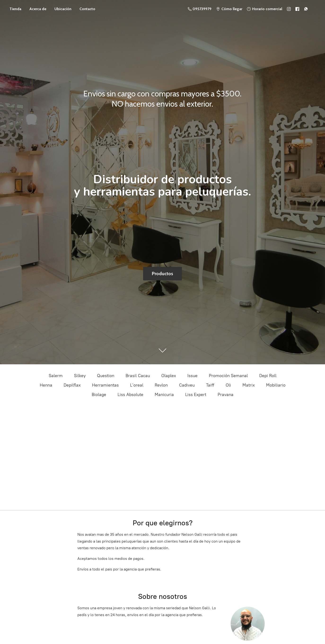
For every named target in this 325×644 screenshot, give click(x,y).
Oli (228, 385)
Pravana (226, 395)
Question (106, 376)
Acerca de (38, 9)
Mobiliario (276, 385)
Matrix (249, 385)
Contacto (87, 9)
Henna (46, 385)
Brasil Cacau (138, 376)
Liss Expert (196, 395)
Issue (192, 376)
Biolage (99, 395)
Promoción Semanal (228, 376)
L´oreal (137, 385)
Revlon (161, 385)
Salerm (56, 376)
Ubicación (63, 9)
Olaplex (169, 376)
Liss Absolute (130, 395)
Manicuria (164, 395)
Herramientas (105, 385)
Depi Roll (268, 376)
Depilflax (72, 385)
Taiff (210, 385)
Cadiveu (187, 385)
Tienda (15, 9)
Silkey (80, 376)
